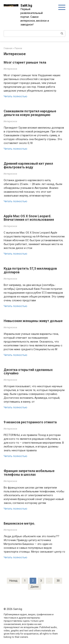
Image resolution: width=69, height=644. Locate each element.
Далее (35, 587)
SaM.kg (26, 5)
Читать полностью (15, 96)
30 (58, 581)
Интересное (10, 69)
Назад (13, 581)
